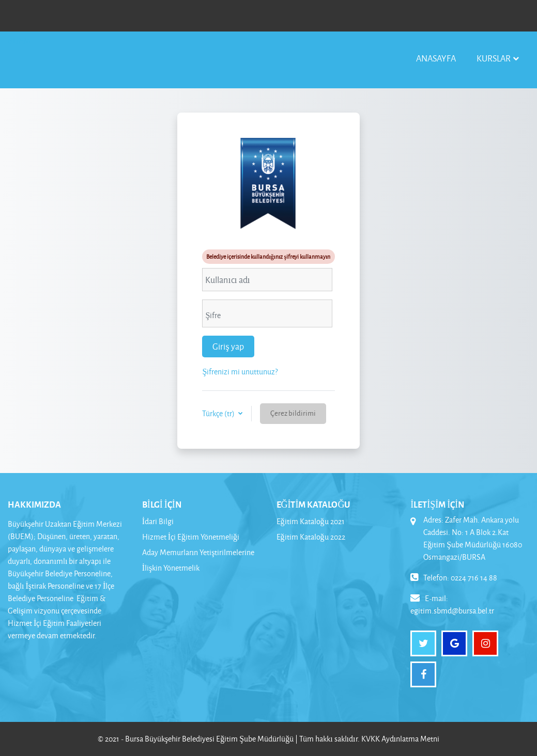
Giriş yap (228, 346)
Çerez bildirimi (293, 413)
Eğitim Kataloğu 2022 (311, 537)
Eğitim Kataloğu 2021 (311, 521)
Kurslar (494, 58)
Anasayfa (436, 58)
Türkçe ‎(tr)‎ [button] (219, 413)
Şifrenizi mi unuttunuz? (240, 372)
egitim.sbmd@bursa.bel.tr (452, 611)
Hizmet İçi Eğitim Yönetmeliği (191, 537)
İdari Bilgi (158, 521)
